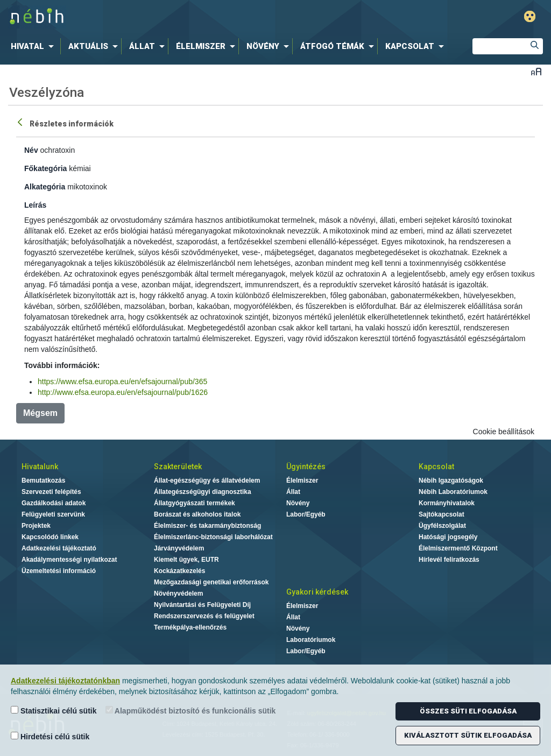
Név (31, 150)
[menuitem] (34, 46)
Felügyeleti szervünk (53, 514)
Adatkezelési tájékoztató (59, 548)
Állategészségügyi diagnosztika (203, 492)
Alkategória (45, 187)
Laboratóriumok (311, 640)
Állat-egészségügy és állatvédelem (207, 481)
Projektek (36, 526)
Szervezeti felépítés (51, 492)
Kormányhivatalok (447, 503)
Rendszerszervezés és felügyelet (204, 616)
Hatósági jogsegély (448, 537)
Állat (293, 492)
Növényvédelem (178, 594)
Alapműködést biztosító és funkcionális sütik (191, 711)
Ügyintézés (306, 467)
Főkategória (45, 168)
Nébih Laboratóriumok (453, 492)
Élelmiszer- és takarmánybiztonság (207, 526)
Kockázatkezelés (179, 571)
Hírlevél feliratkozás (449, 560)
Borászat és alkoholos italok (197, 514)
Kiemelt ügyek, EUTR (186, 560)
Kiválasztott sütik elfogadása (468, 735)
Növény (298, 503)
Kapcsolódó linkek (50, 537)
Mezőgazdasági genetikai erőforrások (211, 582)
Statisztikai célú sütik (54, 711)
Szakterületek (178, 467)
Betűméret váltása (536, 71)
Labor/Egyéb (306, 514)
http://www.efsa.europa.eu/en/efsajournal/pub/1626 (123, 392)
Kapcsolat (436, 467)
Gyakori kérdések (317, 592)
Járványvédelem (179, 548)
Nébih (164, 17)
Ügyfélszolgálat (442, 526)
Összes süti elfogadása (468, 711)
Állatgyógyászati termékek (195, 503)
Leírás (35, 205)
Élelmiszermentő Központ (458, 548)
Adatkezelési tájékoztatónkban (65, 681)
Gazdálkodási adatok (54, 503)
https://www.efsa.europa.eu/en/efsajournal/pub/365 (122, 381)
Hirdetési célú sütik (50, 736)
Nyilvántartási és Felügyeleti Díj (202, 605)
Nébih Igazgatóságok (451, 481)
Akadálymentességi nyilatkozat (69, 560)
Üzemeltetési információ (59, 571)
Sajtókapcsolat (441, 514)
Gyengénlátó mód (530, 16)
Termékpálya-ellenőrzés (190, 627)
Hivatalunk (40, 467)
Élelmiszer (302, 481)
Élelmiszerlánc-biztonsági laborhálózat (213, 537)
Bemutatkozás (43, 481)
